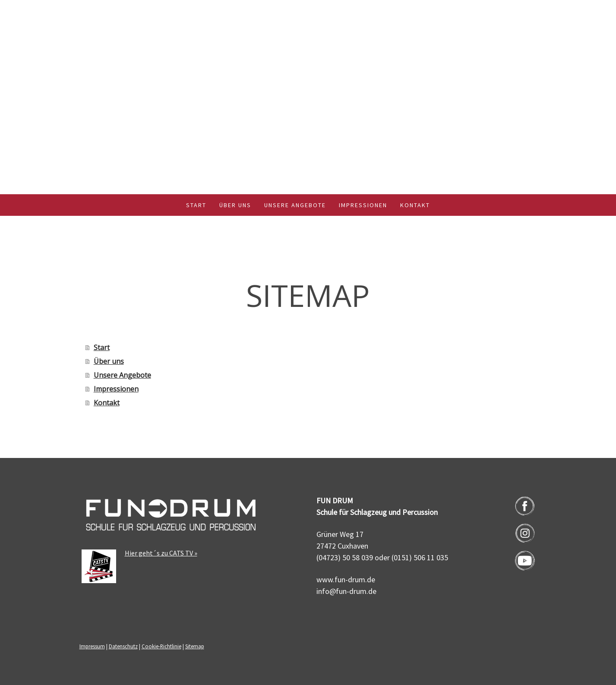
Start (196, 205)
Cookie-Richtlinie (161, 646)
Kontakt (415, 205)
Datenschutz (123, 646)
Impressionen (363, 205)
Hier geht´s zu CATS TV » (161, 553)
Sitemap (195, 646)
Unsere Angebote (295, 205)
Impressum (92, 646)
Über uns (235, 205)
